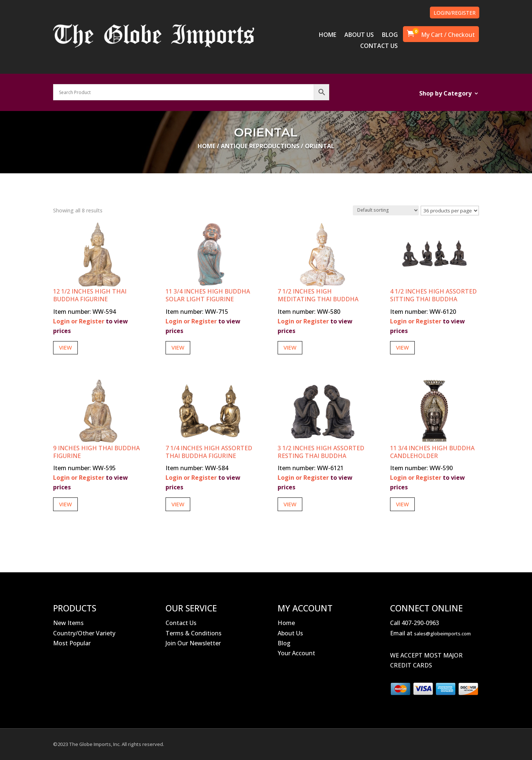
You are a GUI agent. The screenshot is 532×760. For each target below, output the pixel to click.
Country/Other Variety (84, 633)
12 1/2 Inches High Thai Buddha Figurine (90, 295)
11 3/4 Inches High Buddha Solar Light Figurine (208, 295)
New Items (68, 623)
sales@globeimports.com (442, 634)
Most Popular (72, 643)
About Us (290, 633)
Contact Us (181, 623)
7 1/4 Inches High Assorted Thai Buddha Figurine (209, 452)
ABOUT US (359, 35)
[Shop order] (386, 210)
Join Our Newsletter (193, 643)
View (65, 347)
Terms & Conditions (194, 633)
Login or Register (79, 321)
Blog (284, 643)
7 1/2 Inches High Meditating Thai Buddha (318, 295)
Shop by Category (445, 94)
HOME (328, 35)
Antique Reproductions (260, 146)
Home (206, 146)
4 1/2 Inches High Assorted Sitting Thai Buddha (433, 295)
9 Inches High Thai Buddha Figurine (96, 452)
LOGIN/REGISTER (455, 13)
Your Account (296, 653)
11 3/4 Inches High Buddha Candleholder (432, 452)
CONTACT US (379, 46)
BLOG (390, 35)
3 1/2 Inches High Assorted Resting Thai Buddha (321, 452)
